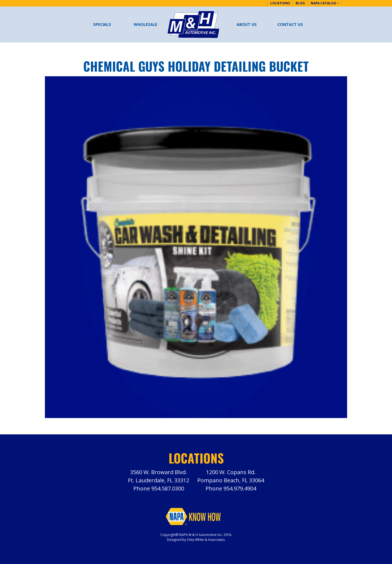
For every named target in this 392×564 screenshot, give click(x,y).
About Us (247, 24)
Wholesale (146, 24)
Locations (280, 3)
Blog (300, 3)
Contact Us (290, 24)
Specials (102, 24)
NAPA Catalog (323, 3)
